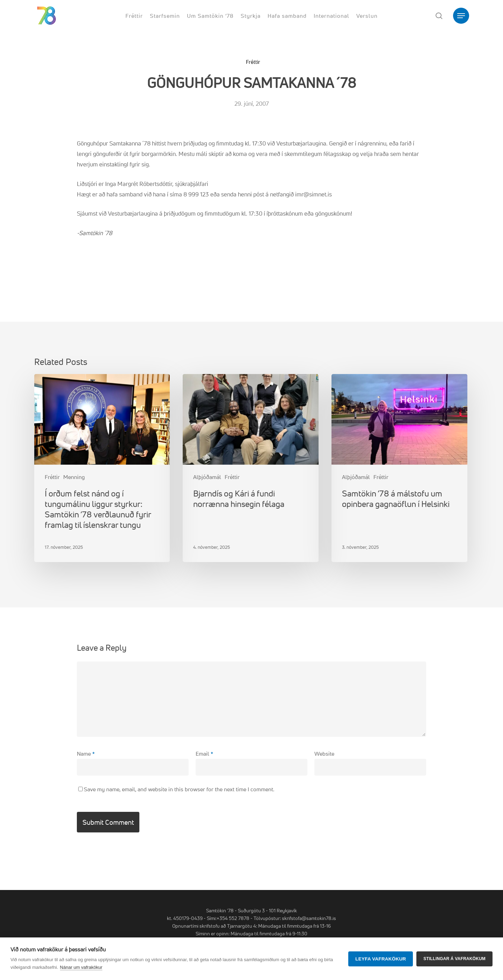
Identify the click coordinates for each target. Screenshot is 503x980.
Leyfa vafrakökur (381, 959)
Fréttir (253, 62)
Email (204, 754)
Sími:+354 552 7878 (228, 918)
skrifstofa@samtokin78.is (309, 918)
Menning (74, 477)
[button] (461, 16)
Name (86, 754)
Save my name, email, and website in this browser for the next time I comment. (179, 789)
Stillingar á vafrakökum (454, 959)
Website (324, 754)
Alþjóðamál (207, 477)
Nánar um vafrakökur (81, 967)
